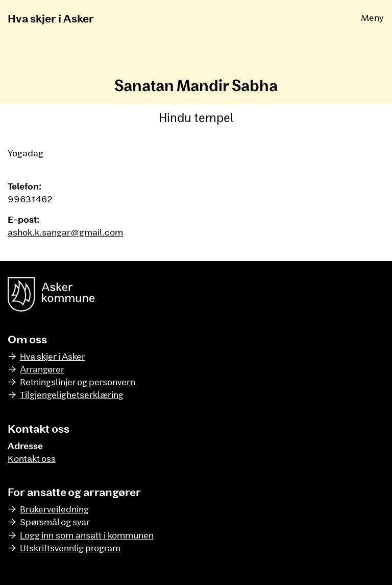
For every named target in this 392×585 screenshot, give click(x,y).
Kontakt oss (32, 458)
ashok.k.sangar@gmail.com (65, 232)
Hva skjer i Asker (51, 18)
